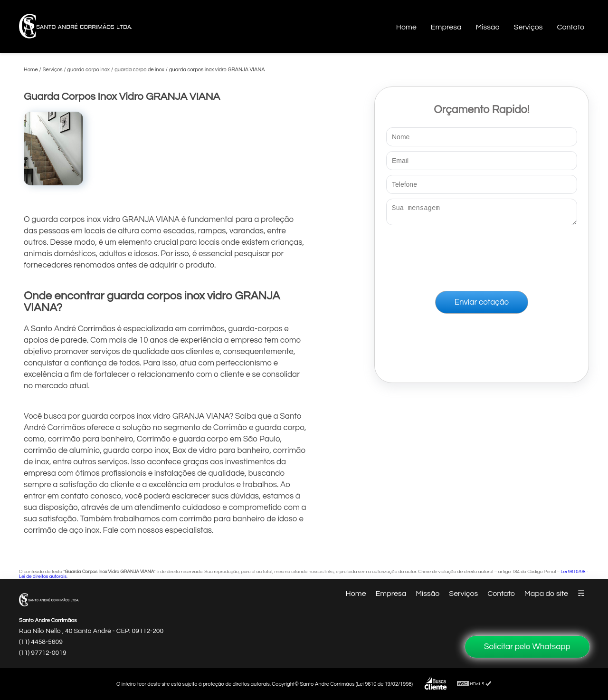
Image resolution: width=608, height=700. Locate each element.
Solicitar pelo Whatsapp (527, 647)
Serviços (528, 27)
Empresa (446, 27)
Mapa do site (546, 594)
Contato (570, 27)
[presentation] (482, 256)
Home (406, 27)
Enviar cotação (482, 305)
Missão (487, 27)
